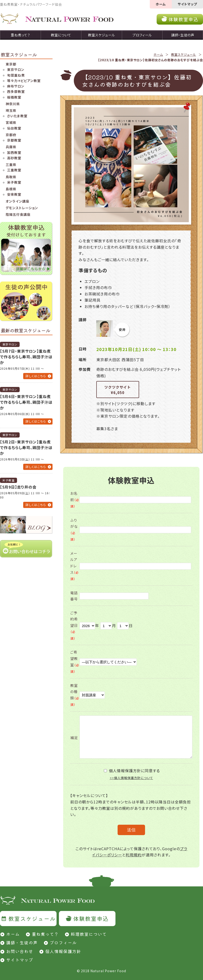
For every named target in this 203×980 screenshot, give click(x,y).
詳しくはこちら (36, 376)
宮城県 (11, 122)
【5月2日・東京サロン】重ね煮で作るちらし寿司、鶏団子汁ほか (26, 447)
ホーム (161, 4)
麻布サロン (16, 86)
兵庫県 (11, 147)
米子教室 (14, 182)
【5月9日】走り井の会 (18, 487)
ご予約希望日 (74, 625)
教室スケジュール (184, 54)
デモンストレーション (22, 208)
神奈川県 (13, 104)
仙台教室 (14, 128)
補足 (74, 738)
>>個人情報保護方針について (131, 778)
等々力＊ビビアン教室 (24, 81)
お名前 (75, 500)
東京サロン (16, 69)
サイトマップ (187, 4)
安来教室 (14, 194)
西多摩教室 (16, 91)
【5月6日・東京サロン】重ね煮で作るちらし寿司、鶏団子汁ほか (26, 402)
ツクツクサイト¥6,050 (118, 390)
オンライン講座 (18, 201)
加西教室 (14, 152)
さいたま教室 (17, 116)
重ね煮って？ (45, 934)
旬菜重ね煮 (16, 75)
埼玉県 (11, 110)
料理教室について (89, 934)
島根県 (11, 189)
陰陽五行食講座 (18, 214)
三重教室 (14, 170)
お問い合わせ (20, 951)
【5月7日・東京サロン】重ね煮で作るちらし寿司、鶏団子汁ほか (26, 357)
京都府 (11, 135)
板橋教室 (14, 97)
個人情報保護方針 (63, 951)
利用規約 (134, 855)
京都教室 (14, 140)
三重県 (11, 165)
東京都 (11, 64)
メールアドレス (75, 566)
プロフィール (63, 942)
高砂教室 (14, 158)
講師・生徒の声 (22, 942)
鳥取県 (11, 177)
